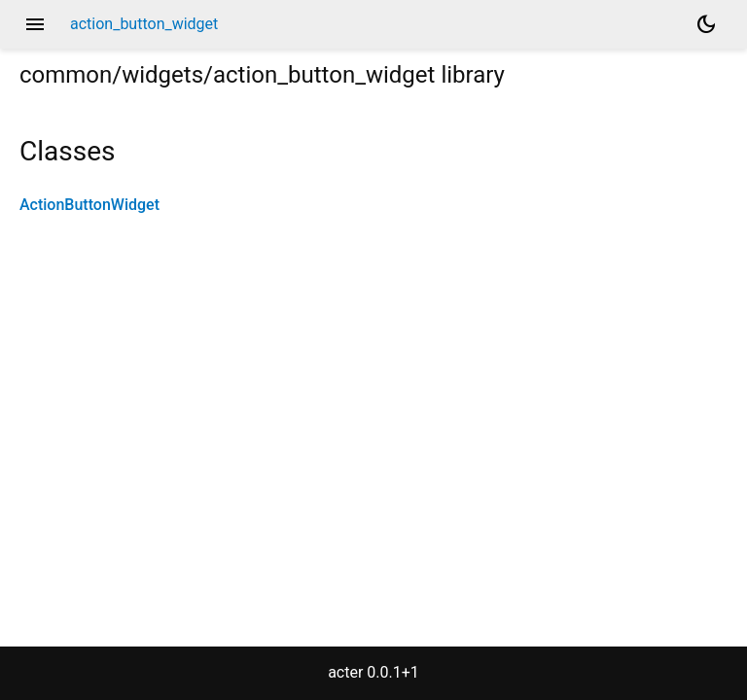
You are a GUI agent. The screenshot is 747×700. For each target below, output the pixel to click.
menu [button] (35, 24)
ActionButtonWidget (89, 205)
